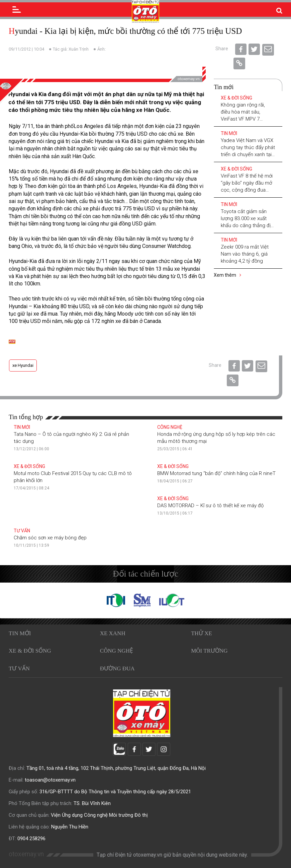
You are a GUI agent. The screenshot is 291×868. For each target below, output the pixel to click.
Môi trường (209, 651)
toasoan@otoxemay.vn (50, 780)
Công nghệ (170, 427)
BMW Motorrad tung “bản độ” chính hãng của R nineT (216, 473)
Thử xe (202, 633)
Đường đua (117, 669)
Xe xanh (113, 633)
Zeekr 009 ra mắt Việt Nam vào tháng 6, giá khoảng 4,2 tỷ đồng (245, 254)
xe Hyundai (23, 365)
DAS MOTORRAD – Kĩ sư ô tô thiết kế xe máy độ (210, 506)
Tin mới (229, 133)
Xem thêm (227, 275)
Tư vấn (22, 531)
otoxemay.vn (26, 854)
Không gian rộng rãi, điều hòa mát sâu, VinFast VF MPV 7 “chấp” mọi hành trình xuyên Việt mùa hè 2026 (247, 119)
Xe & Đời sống (236, 98)
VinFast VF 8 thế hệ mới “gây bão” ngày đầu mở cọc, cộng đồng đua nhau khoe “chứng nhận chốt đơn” (247, 190)
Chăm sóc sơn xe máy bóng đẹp (50, 538)
